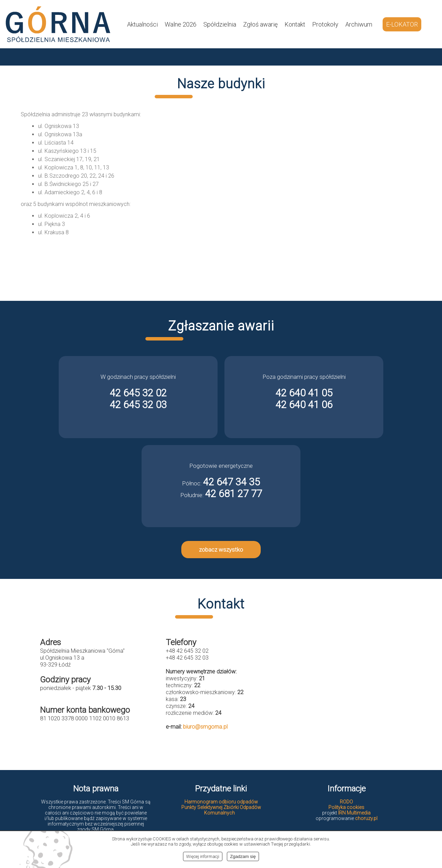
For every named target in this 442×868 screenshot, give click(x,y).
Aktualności (142, 24)
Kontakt (295, 24)
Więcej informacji (203, 856)
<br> (347, 693)
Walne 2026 (181, 24)
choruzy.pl (366, 818)
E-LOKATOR (402, 24)
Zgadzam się (243, 856)
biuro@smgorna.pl (205, 727)
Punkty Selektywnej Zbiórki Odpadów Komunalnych (221, 810)
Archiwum (359, 24)
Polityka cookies (346, 807)
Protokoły (325, 24)
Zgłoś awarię (260, 24)
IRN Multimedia (354, 813)
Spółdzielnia (220, 24)
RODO (346, 802)
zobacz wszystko (221, 550)
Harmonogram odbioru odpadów (221, 802)
